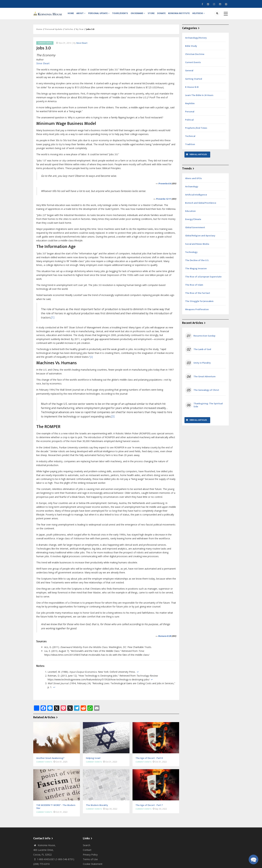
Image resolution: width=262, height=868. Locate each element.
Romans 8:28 (165, 638)
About (82, 15)
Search (87, 847)
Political (189, 122)
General (189, 73)
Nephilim (190, 106)
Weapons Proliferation (197, 312)
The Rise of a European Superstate (203, 279)
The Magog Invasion (196, 271)
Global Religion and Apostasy (200, 238)
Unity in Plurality (202, 365)
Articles (69, 31)
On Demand (140, 15)
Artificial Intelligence (196, 197)
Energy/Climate (193, 221)
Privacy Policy (90, 857)
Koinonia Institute (183, 15)
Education (190, 213)
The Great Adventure (205, 379)
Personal (190, 114)
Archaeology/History (196, 40)
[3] (113, 419)
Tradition (190, 146)
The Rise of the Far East (198, 295)
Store (154, 15)
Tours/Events (122, 15)
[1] (53, 320)
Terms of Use (90, 861)
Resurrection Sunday (204, 338)
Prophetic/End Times (196, 130)
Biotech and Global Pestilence (201, 205)
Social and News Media (197, 246)
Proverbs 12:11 (163, 201)
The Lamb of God (202, 352)
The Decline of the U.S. (197, 262)
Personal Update (100, 15)
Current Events (45, 45)
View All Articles (198, 157)
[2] (91, 359)
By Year (80, 31)
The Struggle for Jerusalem (199, 303)
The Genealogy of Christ (206, 392)
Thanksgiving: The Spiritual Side (208, 407)
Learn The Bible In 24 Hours (199, 97)
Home (71, 15)
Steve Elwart (82, 45)
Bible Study (191, 48)
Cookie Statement (93, 866)
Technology (191, 254)
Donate (165, 15)
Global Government (195, 230)
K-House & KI (192, 89)
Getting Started (194, 81)
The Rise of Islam (194, 287)
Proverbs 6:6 (165, 186)
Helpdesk (204, 15)
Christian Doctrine (195, 56)
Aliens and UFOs (193, 181)
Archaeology (192, 189)
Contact (87, 852)
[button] (253, 859)
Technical (190, 138)
